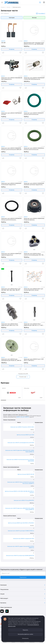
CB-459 (3, 43)
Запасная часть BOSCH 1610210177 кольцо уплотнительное (34, 114)
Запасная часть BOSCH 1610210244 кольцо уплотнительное (34, 149)
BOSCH (26, 41)
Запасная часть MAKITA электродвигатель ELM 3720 (21, 443)
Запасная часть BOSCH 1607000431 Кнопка (11, 114)
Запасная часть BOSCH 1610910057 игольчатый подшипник (11, 184)
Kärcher (23, 417)
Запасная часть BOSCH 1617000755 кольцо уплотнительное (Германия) (11, 219)
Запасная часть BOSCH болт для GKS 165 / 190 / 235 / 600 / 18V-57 (11, 289)
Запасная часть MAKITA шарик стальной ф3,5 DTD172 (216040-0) (21, 547)
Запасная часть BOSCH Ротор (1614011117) (24, 500)
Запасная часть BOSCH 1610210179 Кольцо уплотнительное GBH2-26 (11, 149)
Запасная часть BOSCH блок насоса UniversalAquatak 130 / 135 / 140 (34, 254)
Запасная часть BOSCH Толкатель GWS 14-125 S (22, 427)
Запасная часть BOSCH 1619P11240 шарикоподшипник (11, 254)
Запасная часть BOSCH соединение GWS (24, 539)
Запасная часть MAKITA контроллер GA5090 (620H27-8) (20, 555)
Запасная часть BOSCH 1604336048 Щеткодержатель (12, 78)
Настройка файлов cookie (25, 634)
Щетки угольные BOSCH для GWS (25, 435)
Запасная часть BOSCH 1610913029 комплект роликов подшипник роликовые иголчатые (34, 184)
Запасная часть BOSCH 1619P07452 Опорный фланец (34, 219)
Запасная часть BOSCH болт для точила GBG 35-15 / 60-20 (34, 289)
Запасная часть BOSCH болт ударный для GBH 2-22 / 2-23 (10, 325)
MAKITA (3, 41)
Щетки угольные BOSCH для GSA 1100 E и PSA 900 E (21, 523)
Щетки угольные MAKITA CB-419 (26, 474)
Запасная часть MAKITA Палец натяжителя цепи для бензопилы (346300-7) (21, 483)
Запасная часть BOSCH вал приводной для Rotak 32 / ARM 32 (11, 360)
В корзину (12, 49)
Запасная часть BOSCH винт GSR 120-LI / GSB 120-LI (34, 360)
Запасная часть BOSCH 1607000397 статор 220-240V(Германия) (34, 78)
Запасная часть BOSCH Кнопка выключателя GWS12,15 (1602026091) (20, 460)
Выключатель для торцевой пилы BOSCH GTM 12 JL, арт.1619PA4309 (34, 43)
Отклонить (25, 638)
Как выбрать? (42, 13)
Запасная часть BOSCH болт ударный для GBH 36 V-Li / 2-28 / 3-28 (34, 325)
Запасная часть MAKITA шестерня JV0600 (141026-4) (21, 531)
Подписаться (23, 577)
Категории (12, 18)
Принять (25, 630)
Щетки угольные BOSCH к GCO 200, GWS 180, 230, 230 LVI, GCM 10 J (19, 492)
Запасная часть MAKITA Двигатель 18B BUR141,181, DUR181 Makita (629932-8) (20, 451)
